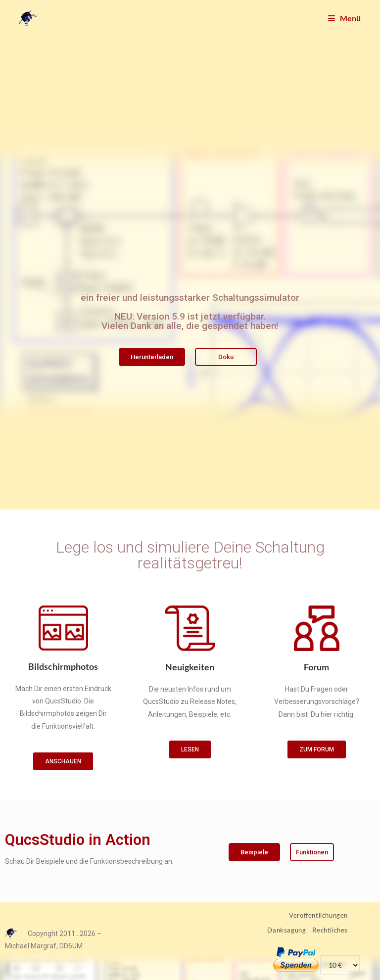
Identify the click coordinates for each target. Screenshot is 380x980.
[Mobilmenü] (344, 18)
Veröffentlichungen (318, 915)
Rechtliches (330, 930)
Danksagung (286, 930)
